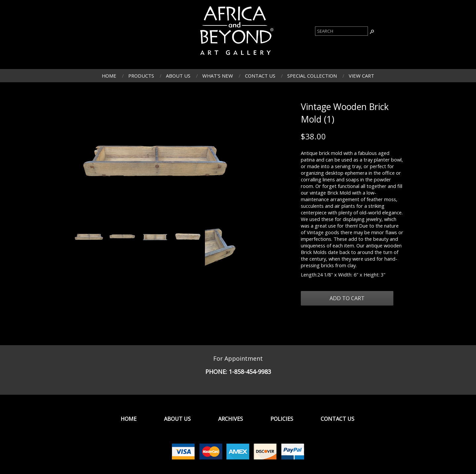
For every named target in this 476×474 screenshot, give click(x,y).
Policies (282, 419)
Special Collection (312, 76)
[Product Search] (341, 31)
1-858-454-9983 (250, 372)
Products (141, 76)
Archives (231, 419)
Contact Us (260, 76)
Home (109, 76)
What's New (218, 76)
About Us (178, 76)
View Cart (361, 76)
